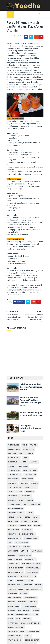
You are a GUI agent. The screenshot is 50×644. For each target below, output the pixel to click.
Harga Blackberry (27, 482)
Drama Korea (12, 461)
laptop (25, 516)
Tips (33, 609)
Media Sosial (12, 529)
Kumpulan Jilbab (13, 512)
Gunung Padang (30, 478)
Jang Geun (30, 495)
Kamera (24, 499)
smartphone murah (14, 597)
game (24, 469)
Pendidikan (29, 558)
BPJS (8, 444)
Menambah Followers (15, 533)
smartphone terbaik (34, 597)
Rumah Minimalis (13, 584)
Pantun (9, 554)
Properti (26, 567)
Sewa (41, 584)
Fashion (10, 465)
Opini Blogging (21, 550)
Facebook (37, 461)
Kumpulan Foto (31, 508)
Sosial (41, 601)
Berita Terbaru (12, 440)
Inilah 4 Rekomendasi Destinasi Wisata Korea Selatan (30, 371)
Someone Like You (28, 601)
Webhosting (38, 618)
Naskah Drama (12, 542)
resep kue (27, 575)
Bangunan (11, 435)
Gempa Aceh (25, 474)
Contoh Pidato (29, 452)
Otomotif (35, 550)
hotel (16, 491)
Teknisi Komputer (31, 605)
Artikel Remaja (12, 431)
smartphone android (15, 592)
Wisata (9, 622)
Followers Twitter (30, 465)
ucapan (9, 618)
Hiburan (37, 486)
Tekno (9, 609)
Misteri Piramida (13, 537)
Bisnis (24, 440)
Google (17, 478)
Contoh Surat (12, 457)
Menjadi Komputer (35, 533)
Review (8, 288)
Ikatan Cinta (35, 491)
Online (9, 550)
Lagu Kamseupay (37, 512)
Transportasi (37, 614)
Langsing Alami (13, 516)
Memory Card (25, 529)
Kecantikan (11, 503)
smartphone (22, 588)
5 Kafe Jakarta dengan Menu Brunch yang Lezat (30, 396)
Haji (42, 478)
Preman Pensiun (13, 567)
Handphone (11, 482)
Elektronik (25, 461)
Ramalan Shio (22, 571)
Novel (27, 546)
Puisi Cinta (37, 567)
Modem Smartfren (30, 537)
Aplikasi (32, 427)
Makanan (34, 520)
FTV (8, 469)
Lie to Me (10, 520)
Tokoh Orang (22, 614)
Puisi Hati (10, 571)
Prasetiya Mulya (24, 563)
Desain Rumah (27, 457)
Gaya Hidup (34, 469)
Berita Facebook (25, 435)
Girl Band (37, 474)
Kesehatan (23, 503)
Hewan (28, 486)
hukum (24, 491)
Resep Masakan (12, 580)
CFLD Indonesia (26, 448)
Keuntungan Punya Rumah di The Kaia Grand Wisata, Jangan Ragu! (31, 384)
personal (10, 563)
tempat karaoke (21, 609)
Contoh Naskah (13, 452)
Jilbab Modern (12, 499)
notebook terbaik (14, 546)
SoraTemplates (23, 633)
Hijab (8, 491)
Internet (10, 495)
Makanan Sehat (13, 525)
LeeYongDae (36, 516)
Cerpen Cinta (12, 448)
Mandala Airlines (29, 525)
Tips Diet (10, 614)
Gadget (16, 469)
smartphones (12, 601)
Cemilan (27, 444)
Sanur (33, 584)
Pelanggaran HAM (14, 558)
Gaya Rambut (12, 474)
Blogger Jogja (35, 440)
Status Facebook (13, 605)
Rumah (33, 580)
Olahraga (37, 546)
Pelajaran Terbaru (23, 554)
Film (18, 465)
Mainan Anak (22, 520)
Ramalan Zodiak (13, 575)
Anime (23, 427)
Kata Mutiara (36, 499)
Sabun (25, 584)
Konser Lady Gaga (14, 508)
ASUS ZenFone (27, 431)
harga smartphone (14, 486)
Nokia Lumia (26, 542)
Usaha (18, 618)
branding (17, 444)
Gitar (9, 478)
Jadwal (20, 495)
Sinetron (10, 588)
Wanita (27, 618)
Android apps (12, 427)
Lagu (25, 512)
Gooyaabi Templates (25, 640)
